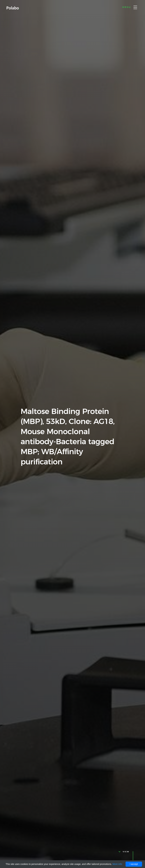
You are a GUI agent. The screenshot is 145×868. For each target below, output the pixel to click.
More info (117, 864)
